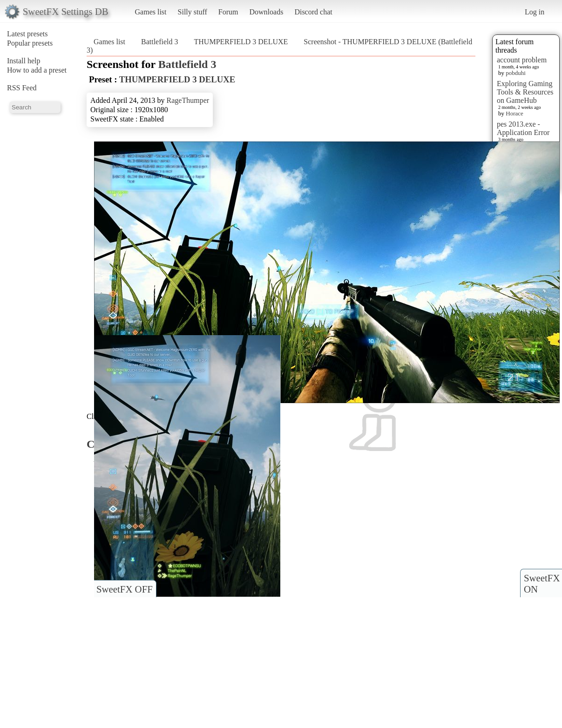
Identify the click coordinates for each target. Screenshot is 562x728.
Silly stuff (193, 12)
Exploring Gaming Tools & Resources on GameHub (525, 92)
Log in (535, 12)
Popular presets (30, 43)
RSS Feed (22, 88)
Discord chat (313, 12)
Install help (24, 61)
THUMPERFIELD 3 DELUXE (241, 42)
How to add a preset (37, 70)
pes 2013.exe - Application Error (523, 128)
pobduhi (516, 73)
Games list (151, 12)
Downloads (266, 12)
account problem (522, 60)
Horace (515, 113)
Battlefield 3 (160, 42)
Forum (228, 12)
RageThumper (188, 100)
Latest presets (27, 34)
